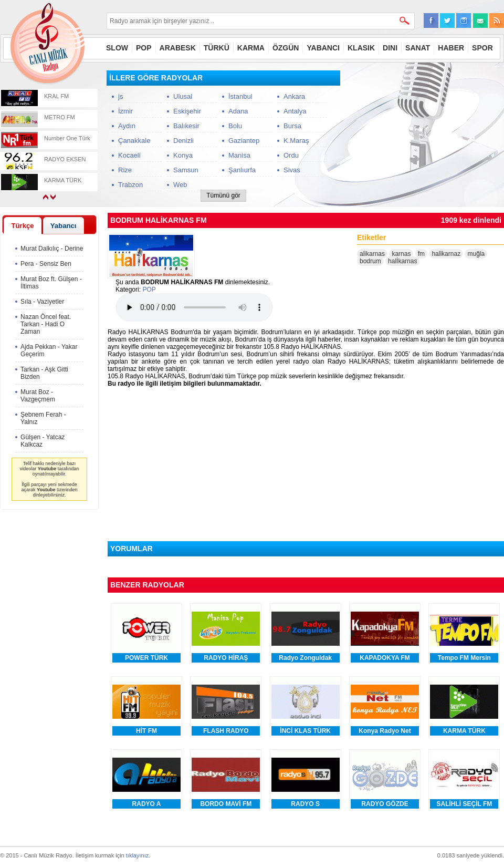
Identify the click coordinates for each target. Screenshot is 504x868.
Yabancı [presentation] (64, 226)
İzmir (125, 111)
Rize (125, 170)
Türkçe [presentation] (22, 226)
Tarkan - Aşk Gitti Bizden (44, 373)
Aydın (127, 126)
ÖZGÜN (286, 48)
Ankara (294, 96)
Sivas (292, 170)
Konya (183, 155)
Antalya (295, 111)
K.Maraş (296, 141)
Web (180, 185)
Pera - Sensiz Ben (46, 264)
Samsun (186, 170)
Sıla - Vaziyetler (42, 302)
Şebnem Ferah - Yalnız (43, 418)
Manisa (239, 155)
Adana (238, 111)
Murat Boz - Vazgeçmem (38, 396)
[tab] (23, 225)
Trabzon (130, 185)
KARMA (251, 48)
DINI (390, 48)
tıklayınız (137, 855)
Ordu (291, 155)
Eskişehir (187, 111)
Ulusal (183, 96)
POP (144, 48)
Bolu (235, 126)
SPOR (482, 48)
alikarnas (372, 254)
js (120, 96)
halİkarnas (402, 261)
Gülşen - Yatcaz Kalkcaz (43, 441)
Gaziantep (244, 141)
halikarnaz (446, 254)
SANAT (418, 48)
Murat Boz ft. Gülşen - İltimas (51, 283)
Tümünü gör (223, 195)
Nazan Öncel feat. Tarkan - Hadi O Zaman (46, 324)
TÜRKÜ (217, 48)
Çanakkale (134, 141)
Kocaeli (129, 155)
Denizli (183, 141)
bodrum (370, 261)
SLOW (117, 48)
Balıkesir (186, 126)
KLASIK (361, 48)
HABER (451, 48)
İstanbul (240, 96)
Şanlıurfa (242, 170)
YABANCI (323, 48)
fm (421, 254)
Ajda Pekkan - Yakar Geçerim (49, 350)
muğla (476, 254)
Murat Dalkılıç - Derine (52, 249)
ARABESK (178, 48)
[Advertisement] (49, 673)
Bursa (292, 126)
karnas (401, 254)
